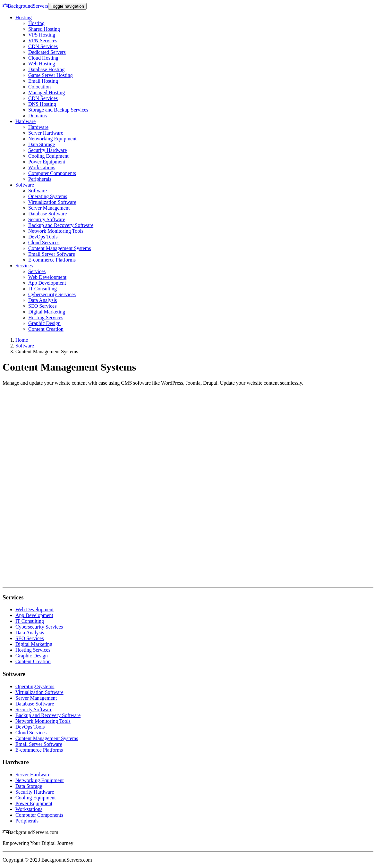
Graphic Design (44, 323)
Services (37, 271)
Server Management (49, 208)
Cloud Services (44, 242)
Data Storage (42, 144)
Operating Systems (48, 196)
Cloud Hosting (43, 58)
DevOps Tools (43, 237)
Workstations (42, 167)
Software (38, 191)
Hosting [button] (24, 17)
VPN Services (43, 41)
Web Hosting (42, 64)
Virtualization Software (52, 202)
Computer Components (52, 173)
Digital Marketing (47, 312)
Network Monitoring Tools (56, 231)
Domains (38, 116)
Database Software (47, 214)
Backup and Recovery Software (61, 225)
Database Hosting (46, 69)
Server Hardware (46, 133)
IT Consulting (43, 289)
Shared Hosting (44, 29)
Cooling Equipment (48, 156)
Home (22, 340)
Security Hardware (47, 150)
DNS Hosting (42, 104)
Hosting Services (46, 317)
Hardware (38, 127)
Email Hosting (43, 81)
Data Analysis (43, 300)
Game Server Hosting (51, 75)
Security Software (47, 219)
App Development (47, 283)
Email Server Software (52, 254)
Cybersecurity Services (52, 294)
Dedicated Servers (47, 52)
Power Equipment (47, 162)
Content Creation (46, 329)
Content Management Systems (60, 248)
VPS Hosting (42, 35)
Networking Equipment (52, 139)
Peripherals (40, 179)
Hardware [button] (26, 121)
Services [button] (24, 266)
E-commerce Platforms (52, 260)
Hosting (36, 23)
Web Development (47, 277)
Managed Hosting (47, 92)
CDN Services (43, 46)
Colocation (39, 87)
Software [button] (25, 185)
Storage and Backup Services (58, 110)
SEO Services (42, 306)
